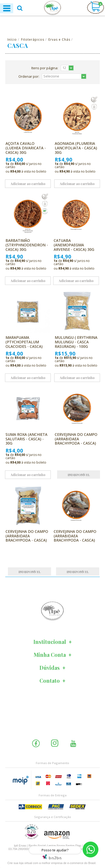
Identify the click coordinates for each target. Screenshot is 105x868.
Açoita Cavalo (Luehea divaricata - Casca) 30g (26, 148)
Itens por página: (45, 68)
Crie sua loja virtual (20, 863)
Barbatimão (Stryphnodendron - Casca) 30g (27, 245)
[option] (52, 611)
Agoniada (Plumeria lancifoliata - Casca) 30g (76, 148)
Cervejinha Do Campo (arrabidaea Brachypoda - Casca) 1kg (27, 538)
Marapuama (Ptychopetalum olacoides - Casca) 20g (24, 344)
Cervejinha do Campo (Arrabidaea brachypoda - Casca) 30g (75, 538)
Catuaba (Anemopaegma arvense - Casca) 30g (74, 245)
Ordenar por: (29, 77)
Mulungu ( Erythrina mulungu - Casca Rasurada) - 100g (76, 342)
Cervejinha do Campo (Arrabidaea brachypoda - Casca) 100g (76, 441)
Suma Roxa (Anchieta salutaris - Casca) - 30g (26, 439)
